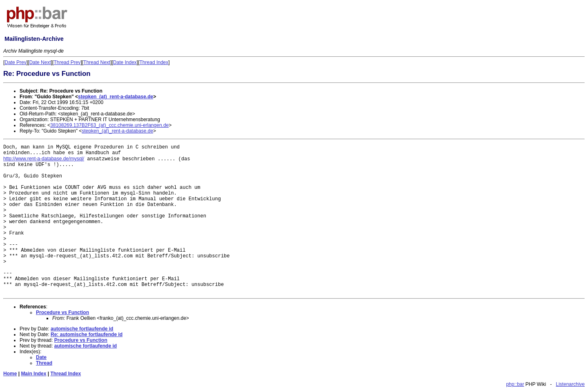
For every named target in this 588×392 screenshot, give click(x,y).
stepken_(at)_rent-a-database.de (116, 97)
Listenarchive (570, 384)
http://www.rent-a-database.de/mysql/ (44, 159)
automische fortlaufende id (82, 329)
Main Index (33, 374)
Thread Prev (67, 62)
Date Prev (15, 62)
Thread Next (97, 62)
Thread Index (154, 62)
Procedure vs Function (62, 312)
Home (10, 374)
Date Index (125, 62)
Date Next (40, 62)
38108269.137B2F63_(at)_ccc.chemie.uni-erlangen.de (109, 125)
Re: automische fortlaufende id (87, 334)
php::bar (515, 384)
